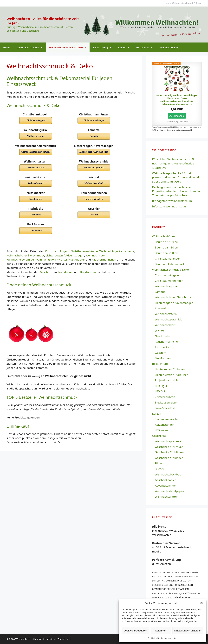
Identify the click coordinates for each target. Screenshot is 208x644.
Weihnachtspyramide (20, 259)
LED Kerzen (162, 430)
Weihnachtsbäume (31, 47)
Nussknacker (77, 259)
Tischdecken (65, 272)
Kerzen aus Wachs (167, 419)
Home (166, 3)
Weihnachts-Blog (169, 47)
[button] (201, 603)
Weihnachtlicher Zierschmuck (174, 297)
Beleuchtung (104, 47)
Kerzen (126, 47)
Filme (158, 463)
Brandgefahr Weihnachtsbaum (172, 201)
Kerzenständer (164, 425)
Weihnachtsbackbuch (169, 474)
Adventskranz (164, 308)
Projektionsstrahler (167, 380)
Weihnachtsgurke (111, 251)
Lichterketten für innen (170, 369)
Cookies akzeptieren (135, 630)
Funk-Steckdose (165, 408)
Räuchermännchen (104, 259)
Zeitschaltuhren (165, 397)
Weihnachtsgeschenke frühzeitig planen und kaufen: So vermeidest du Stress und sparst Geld (176, 177)
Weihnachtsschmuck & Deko (69, 47)
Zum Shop (179, 116)
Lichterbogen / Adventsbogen (65, 255)
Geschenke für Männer (170, 452)
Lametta (129, 251)
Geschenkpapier (165, 480)
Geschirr (45, 272)
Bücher (159, 469)
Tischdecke (162, 347)
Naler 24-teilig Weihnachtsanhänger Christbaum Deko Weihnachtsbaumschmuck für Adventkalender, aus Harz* (177, 100)
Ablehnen (161, 630)
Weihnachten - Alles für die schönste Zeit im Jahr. (43, 21)
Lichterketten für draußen (172, 375)
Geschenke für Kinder (169, 458)
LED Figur (161, 386)
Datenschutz (170, 638)
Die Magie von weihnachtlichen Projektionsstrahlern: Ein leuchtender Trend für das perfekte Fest (176, 191)
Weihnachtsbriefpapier (170, 491)
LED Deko (161, 391)
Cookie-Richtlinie (155, 638)
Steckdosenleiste (166, 402)
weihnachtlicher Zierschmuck (25, 255)
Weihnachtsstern (97, 255)
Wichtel (62, 259)
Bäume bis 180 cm (167, 247)
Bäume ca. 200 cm (167, 253)
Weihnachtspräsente (168, 441)
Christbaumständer (167, 258)
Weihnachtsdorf (45, 259)
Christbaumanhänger (84, 251)
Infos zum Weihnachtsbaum (170, 206)
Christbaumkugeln (57, 251)
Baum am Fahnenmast (169, 264)
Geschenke (146, 47)
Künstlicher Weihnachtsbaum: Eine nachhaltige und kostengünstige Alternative (175, 163)
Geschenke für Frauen (169, 447)
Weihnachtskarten (167, 497)
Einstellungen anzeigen (188, 630)
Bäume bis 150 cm (167, 242)
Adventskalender (166, 485)
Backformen (88, 272)
